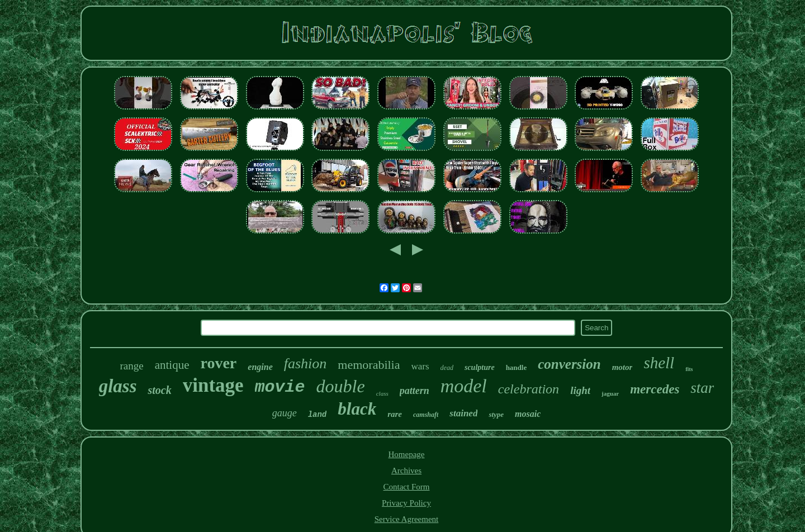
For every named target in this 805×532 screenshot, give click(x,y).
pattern (415, 391)
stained (463, 413)
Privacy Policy (406, 503)
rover (219, 363)
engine (260, 367)
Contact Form (407, 487)
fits (689, 369)
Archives (406, 471)
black (357, 409)
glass (118, 386)
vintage (213, 385)
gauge (285, 413)
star (702, 388)
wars (420, 366)
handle (517, 367)
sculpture (480, 367)
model (464, 386)
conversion (569, 364)
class (382, 393)
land (318, 415)
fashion (306, 364)
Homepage (407, 454)
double (341, 386)
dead (447, 368)
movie (280, 387)
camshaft (426, 415)
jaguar (610, 393)
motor (622, 367)
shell (659, 363)
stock (159, 390)
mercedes (655, 389)
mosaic (528, 414)
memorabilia (369, 365)
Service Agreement (407, 519)
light (580, 390)
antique (172, 365)
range (131, 366)
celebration (529, 389)
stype (496, 414)
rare (395, 414)
